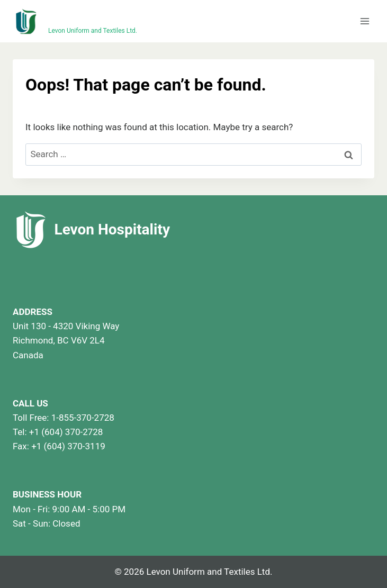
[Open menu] (364, 21)
